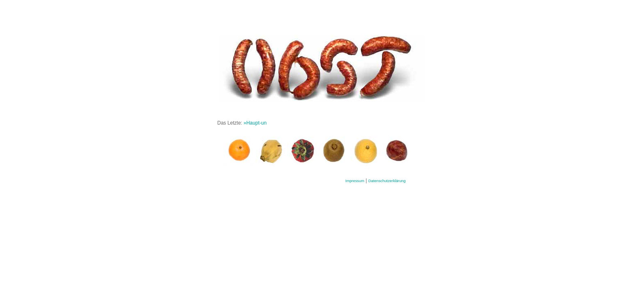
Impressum (355, 181)
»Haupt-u (254, 123)
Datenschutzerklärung (387, 181)
